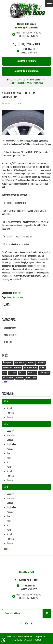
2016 (6, 487)
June (9, 458)
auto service (19, 363)
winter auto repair (30, 368)
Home (10, 80)
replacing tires (44, 373)
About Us (21, 80)
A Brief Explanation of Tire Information (27, 83)
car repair (30, 363)
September (11, 444)
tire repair (13, 373)
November (11, 435)
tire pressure (18, 298)
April (9, 467)
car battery (41, 363)
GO (47, 614)
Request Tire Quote (27, 61)
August (10, 449)
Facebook (21, 623)
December (11, 431)
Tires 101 (17, 293)
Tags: (5, 356)
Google (27, 623)
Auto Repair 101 (11, 335)
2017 (6, 424)
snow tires (20, 378)
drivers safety (31, 378)
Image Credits (17, 640)
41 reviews (33, 28)
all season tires (8, 378)
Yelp (32, 623)
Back (7, 305)
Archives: (8, 394)
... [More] (5, 382)
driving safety (8, 363)
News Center (35, 80)
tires (9, 298)
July (8, 453)
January (10, 417)
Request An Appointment (27, 71)
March (10, 408)
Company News (10, 328)
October (10, 440)
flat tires (22, 373)
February (10, 413)
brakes (42, 368)
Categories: (9, 320)
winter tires (32, 373)
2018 (6, 402)
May (9, 462)
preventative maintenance (12, 368)
